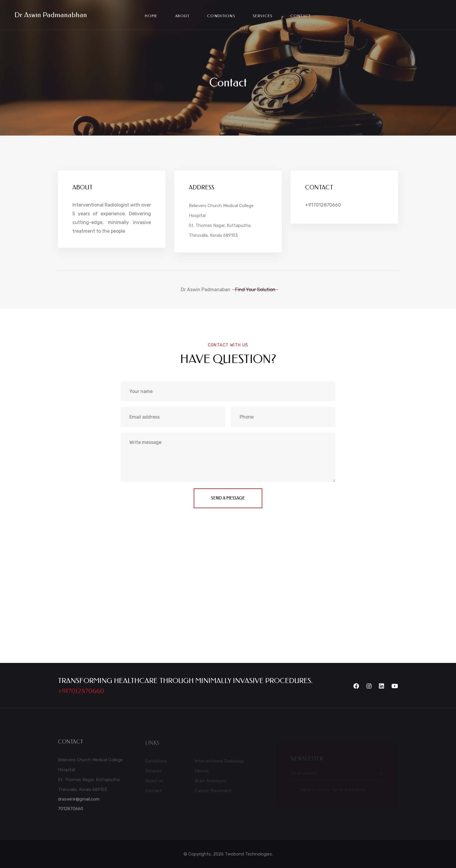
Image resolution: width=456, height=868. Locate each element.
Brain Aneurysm (211, 782)
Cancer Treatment (213, 792)
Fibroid (202, 773)
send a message (228, 498)
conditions (221, 16)
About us (154, 782)
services (263, 16)
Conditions (156, 763)
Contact (301, 16)
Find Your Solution (255, 290)
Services (153, 773)
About (182, 16)
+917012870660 (323, 205)
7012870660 (71, 811)
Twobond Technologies (248, 854)
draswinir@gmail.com (79, 801)
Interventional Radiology (219, 763)
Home (151, 16)
